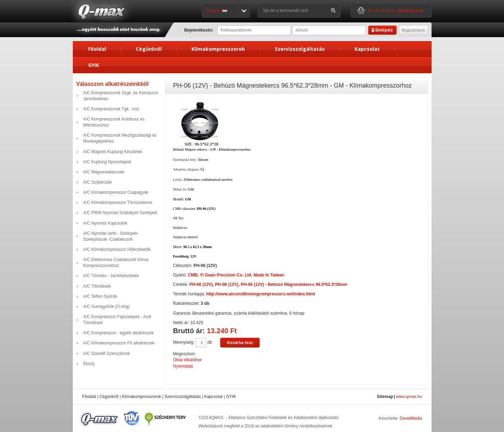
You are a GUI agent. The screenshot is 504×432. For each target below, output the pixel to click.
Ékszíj (89, 364)
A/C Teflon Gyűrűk (100, 296)
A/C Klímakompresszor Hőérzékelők (117, 249)
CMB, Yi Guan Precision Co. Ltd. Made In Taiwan (236, 275)
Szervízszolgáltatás (300, 49)
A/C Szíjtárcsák (98, 182)
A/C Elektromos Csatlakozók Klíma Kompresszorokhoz (116, 263)
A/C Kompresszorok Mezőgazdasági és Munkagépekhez (120, 138)
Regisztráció (413, 30)
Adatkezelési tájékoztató (316, 418)
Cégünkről (149, 49)
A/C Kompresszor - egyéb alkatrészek (118, 333)
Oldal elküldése (187, 360)
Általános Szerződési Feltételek (257, 418)
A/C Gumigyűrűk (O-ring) (107, 307)
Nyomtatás (183, 366)
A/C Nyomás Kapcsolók (105, 223)
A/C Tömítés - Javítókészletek (111, 276)
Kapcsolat (367, 49)
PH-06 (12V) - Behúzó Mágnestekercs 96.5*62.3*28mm (294, 284)
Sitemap (385, 397)
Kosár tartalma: (396, 11)
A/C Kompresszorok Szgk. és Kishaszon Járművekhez (121, 96)
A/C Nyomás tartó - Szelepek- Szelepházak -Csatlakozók (111, 236)
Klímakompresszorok (218, 49)
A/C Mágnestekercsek (104, 172)
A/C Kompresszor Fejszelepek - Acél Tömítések (117, 320)
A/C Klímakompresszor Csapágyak (116, 192)
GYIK (94, 65)
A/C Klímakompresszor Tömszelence (118, 203)
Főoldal (97, 49)
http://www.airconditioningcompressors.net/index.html (261, 294)
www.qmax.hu (409, 397)
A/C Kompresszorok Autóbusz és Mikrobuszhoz (114, 122)
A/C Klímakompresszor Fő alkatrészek (119, 343)
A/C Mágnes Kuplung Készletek (113, 152)
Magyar (217, 11)
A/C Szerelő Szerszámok (107, 354)
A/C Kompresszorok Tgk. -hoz (111, 109)
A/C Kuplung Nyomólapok (107, 162)
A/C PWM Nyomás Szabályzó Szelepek (120, 213)
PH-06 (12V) (201, 284)
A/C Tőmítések (97, 286)
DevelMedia (411, 418)
